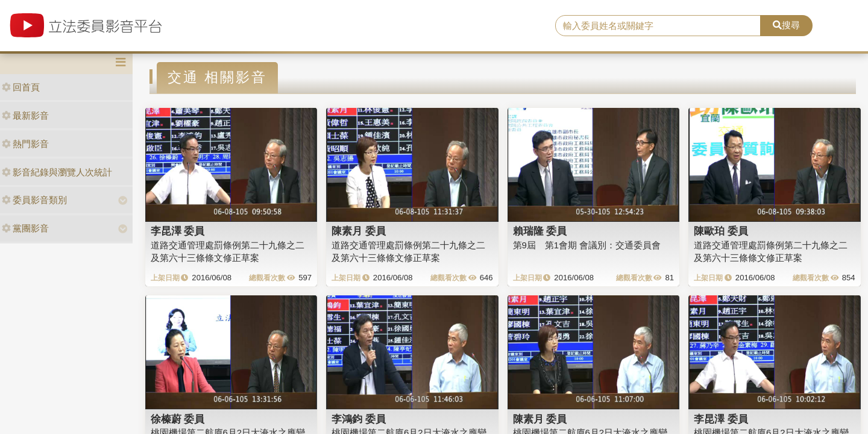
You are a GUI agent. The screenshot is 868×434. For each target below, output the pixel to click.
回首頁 (21, 87)
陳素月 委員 (359, 231)
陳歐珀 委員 (721, 231)
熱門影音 (25, 144)
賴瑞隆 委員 (540, 231)
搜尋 (786, 25)
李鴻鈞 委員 (359, 419)
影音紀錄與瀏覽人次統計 (57, 172)
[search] (658, 26)
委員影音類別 (34, 200)
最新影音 (25, 115)
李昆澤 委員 (178, 231)
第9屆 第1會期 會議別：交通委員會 (587, 245)
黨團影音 (25, 228)
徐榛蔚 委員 (178, 419)
